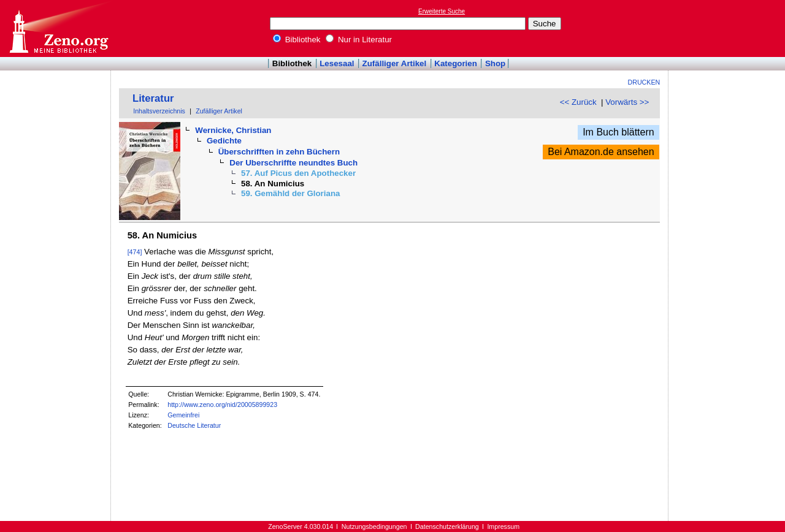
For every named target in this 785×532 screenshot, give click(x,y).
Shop (495, 63)
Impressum (503, 526)
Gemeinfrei (183, 415)
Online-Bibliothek (58, 28)
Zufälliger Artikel (395, 63)
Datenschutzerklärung (447, 526)
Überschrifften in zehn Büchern (279, 152)
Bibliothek (297, 40)
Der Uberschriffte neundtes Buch (293, 163)
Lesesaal (337, 63)
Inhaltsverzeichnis (159, 111)
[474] (135, 252)
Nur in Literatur (359, 40)
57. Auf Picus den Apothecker (298, 173)
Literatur (153, 98)
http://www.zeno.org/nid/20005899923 (222, 405)
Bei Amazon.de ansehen (601, 152)
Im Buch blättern (618, 132)
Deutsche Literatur (194, 425)
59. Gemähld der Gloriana (290, 193)
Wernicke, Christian (233, 130)
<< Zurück (578, 102)
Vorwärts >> (627, 102)
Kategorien (456, 63)
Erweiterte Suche (442, 11)
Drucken (644, 82)
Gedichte (224, 141)
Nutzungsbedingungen (374, 526)
